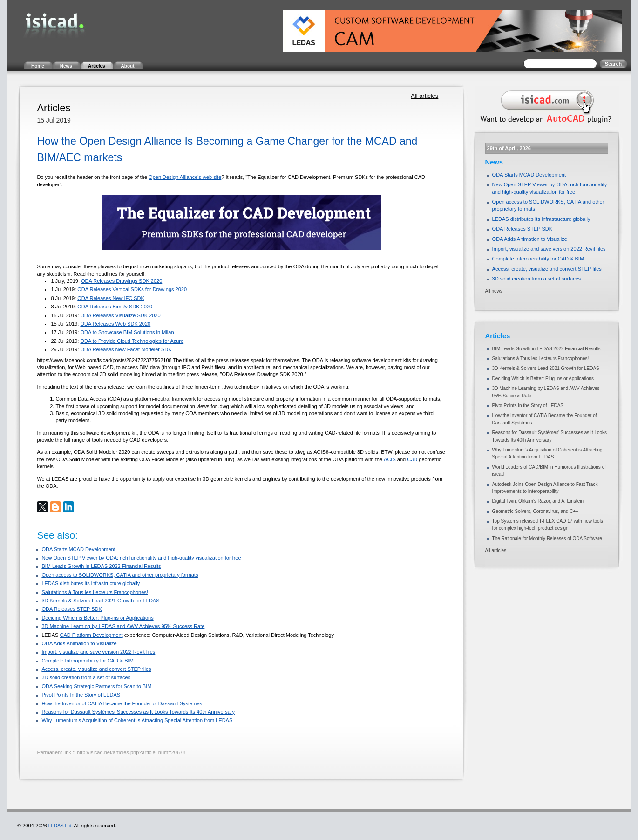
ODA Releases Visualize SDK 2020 (120, 315)
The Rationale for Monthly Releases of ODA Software (547, 538)
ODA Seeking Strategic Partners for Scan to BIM (96, 686)
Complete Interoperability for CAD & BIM (87, 661)
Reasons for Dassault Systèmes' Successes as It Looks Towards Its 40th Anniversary (138, 712)
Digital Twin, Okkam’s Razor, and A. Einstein (538, 501)
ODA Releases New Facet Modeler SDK (126, 349)
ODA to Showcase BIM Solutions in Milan (127, 332)
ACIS (390, 459)
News (494, 162)
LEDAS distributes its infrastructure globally (91, 583)
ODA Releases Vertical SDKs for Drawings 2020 (132, 289)
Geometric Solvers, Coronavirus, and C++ (536, 511)
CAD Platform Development (92, 635)
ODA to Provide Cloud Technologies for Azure (132, 341)
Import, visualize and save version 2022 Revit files (98, 652)
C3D (412, 459)
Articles (498, 336)
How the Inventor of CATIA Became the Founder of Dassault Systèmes (122, 703)
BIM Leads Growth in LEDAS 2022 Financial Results (101, 566)
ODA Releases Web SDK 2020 (115, 324)
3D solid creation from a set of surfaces (86, 677)
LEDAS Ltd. (61, 826)
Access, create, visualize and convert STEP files (96, 669)
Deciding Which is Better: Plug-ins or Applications (97, 618)
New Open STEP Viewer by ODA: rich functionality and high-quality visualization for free (141, 558)
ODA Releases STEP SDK (71, 609)
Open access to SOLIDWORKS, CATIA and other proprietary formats (120, 575)
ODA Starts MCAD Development (78, 549)
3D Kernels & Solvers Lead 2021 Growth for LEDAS (100, 601)
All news (494, 291)
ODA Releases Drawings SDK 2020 (122, 281)
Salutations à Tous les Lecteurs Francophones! (95, 592)
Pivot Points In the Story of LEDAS (81, 695)
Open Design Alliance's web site (185, 177)
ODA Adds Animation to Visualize (79, 643)
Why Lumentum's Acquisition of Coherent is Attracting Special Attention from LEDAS (137, 720)
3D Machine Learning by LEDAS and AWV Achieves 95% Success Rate (123, 626)
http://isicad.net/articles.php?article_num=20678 (131, 752)
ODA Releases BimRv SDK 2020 (115, 307)
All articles (424, 96)
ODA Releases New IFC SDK (111, 298)
